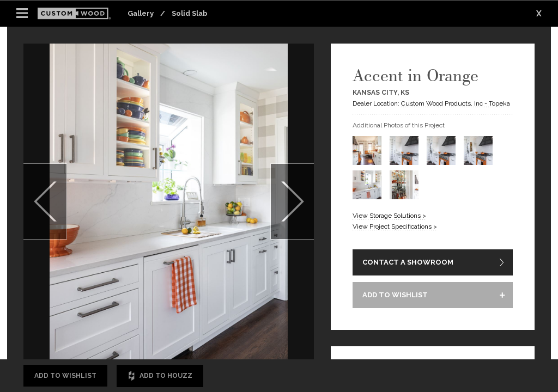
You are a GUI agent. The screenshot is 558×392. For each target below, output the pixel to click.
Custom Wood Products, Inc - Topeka (456, 103)
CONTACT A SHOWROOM (408, 262)
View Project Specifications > (395, 226)
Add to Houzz (160, 376)
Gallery (141, 13)
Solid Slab (190, 13)
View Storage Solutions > (389, 216)
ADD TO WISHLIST (395, 295)
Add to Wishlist (65, 376)
